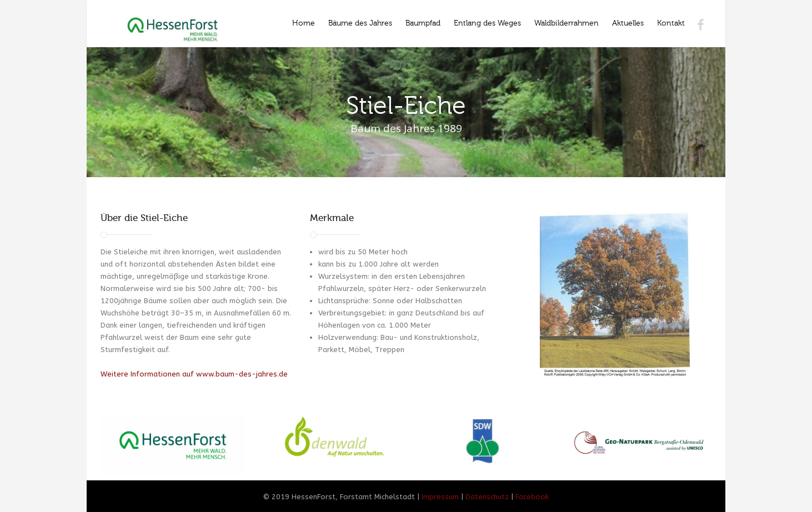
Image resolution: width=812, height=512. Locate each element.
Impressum (440, 497)
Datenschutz (487, 497)
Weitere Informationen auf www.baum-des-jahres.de (194, 374)
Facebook (532, 497)
